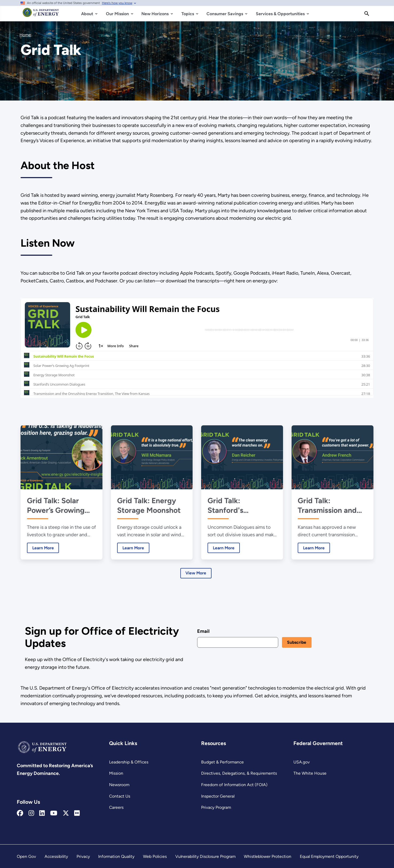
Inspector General (218, 796)
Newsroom (119, 785)
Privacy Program (216, 807)
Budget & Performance (222, 762)
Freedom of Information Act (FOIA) (234, 785)
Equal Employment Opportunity (329, 856)
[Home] (41, 15)
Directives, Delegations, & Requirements (239, 773)
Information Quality (116, 856)
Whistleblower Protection (268, 856)
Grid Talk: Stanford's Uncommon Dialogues (227, 505)
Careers (116, 807)
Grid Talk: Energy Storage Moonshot (149, 505)
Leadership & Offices (129, 762)
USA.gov (302, 762)
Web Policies (155, 856)
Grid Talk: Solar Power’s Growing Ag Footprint (56, 505)
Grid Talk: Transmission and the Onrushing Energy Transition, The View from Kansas (329, 505)
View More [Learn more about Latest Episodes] (196, 573)
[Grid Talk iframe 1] (197, 348)
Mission (116, 773)
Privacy (83, 856)
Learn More (40, 548)
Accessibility (56, 856)
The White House (310, 773)
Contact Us (120, 796)
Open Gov (26, 856)
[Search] (367, 14)
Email (203, 631)
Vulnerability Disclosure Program (205, 856)
